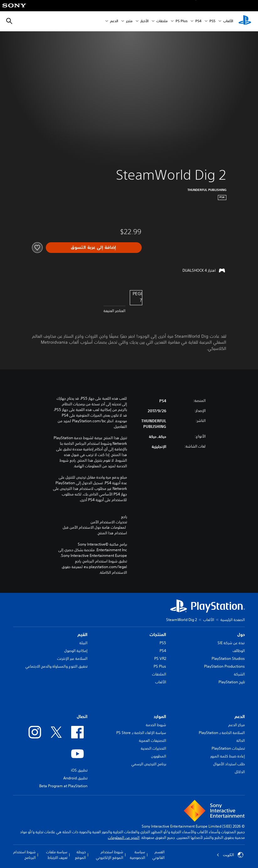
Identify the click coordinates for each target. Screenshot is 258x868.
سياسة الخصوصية (137, 855)
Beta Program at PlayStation (63, 786)
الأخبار (145, 21)
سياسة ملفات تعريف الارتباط (57, 855)
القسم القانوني (158, 855)
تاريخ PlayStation (232, 682)
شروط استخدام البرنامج (24, 855)
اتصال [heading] (82, 716)
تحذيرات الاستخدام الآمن (109, 522)
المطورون (159, 756)
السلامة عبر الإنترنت (72, 658)
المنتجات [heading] (158, 634)
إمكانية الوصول (76, 651)
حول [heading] (241, 634)
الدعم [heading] (240, 716)
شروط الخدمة (156, 725)
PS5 (163, 643)
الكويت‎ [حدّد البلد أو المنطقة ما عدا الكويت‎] (230, 855)
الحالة (241, 740)
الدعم (114, 21)
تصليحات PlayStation (228, 748)
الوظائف (239, 651)
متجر (129, 21)
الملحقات (159, 674)
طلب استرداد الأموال (229, 764)
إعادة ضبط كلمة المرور (228, 756)
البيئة (83, 643)
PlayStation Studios (228, 658)
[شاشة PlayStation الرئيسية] (245, 21)
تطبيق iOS (79, 770)
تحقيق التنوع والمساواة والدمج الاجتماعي (56, 666)
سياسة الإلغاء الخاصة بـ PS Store (141, 733)
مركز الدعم (237, 725)
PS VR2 (160, 658)
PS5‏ (212, 21)
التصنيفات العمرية (153, 740)
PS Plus (182, 21)
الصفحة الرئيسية (233, 620)
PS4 (198, 21)
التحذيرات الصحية (153, 748)
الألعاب (228, 21)
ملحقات (162, 21)
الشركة (239, 674)
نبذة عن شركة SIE (231, 643)
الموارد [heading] (160, 716)
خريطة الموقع (80, 855)
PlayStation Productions (224, 666)
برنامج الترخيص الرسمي (149, 764)
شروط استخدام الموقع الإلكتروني (110, 855)
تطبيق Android (75, 778)
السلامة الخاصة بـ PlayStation (222, 733)
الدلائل (240, 772)
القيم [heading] (82, 634)
